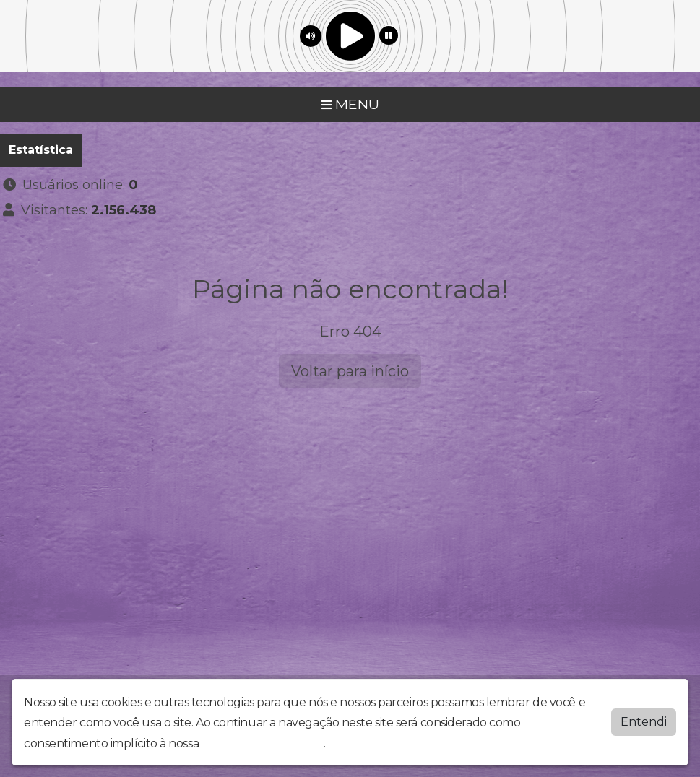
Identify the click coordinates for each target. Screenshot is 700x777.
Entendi (644, 722)
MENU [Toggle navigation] (350, 104)
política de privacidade (263, 743)
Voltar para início (350, 371)
